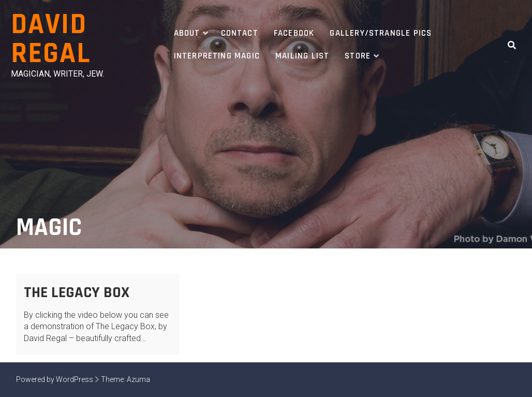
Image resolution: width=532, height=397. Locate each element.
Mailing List (302, 56)
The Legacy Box (77, 292)
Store (358, 56)
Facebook (294, 33)
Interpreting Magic (217, 56)
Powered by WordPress (55, 379)
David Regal (51, 39)
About (187, 33)
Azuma (138, 379)
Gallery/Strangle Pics (381, 33)
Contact (240, 33)
